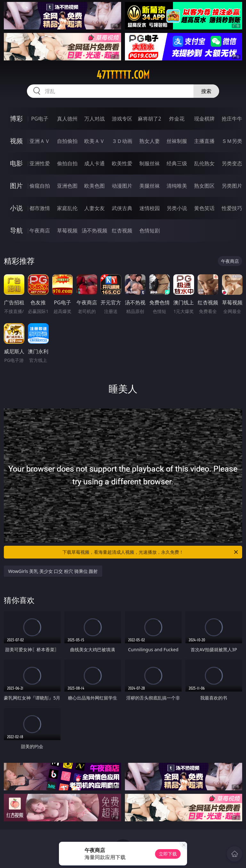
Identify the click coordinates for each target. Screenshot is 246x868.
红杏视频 (122, 231)
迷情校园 (150, 208)
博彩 (16, 118)
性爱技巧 (232, 208)
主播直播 (204, 141)
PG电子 (40, 119)
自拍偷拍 (67, 141)
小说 (16, 208)
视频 (16, 141)
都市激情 (40, 208)
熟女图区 (204, 186)
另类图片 (232, 186)
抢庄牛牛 (232, 119)
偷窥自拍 (40, 186)
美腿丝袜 (150, 186)
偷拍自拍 (67, 163)
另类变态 (232, 163)
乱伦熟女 (204, 163)
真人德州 (67, 119)
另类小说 (177, 208)
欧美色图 (94, 186)
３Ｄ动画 (122, 141)
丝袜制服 (177, 141)
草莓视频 (67, 231)
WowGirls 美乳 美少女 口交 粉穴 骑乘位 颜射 (53, 571)
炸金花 (177, 119)
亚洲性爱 (40, 163)
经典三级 (177, 163)
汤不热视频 (94, 231)
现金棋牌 (204, 119)
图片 (16, 186)
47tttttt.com (123, 75)
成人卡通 (94, 163)
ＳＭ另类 (232, 141)
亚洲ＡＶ (40, 141)
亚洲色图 (67, 186)
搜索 (206, 91)
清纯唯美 (177, 186)
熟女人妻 (150, 141)
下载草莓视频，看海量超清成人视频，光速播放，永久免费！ (151, 552)
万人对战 (94, 119)
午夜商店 (40, 231)
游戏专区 (122, 119)
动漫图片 (122, 186)
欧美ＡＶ (94, 141)
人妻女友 (94, 208)
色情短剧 (150, 231)
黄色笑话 (204, 208)
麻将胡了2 (149, 119)
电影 (16, 163)
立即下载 (168, 854)
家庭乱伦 (67, 208)
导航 (16, 230)
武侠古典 (122, 208)
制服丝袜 (150, 163)
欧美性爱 (122, 163)
